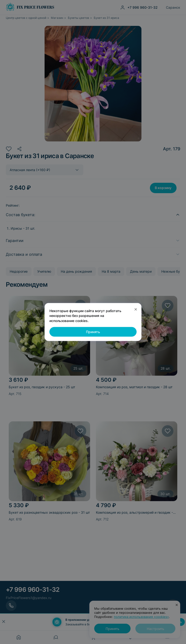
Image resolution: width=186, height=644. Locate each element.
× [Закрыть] (136, 309)
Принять (93, 332)
